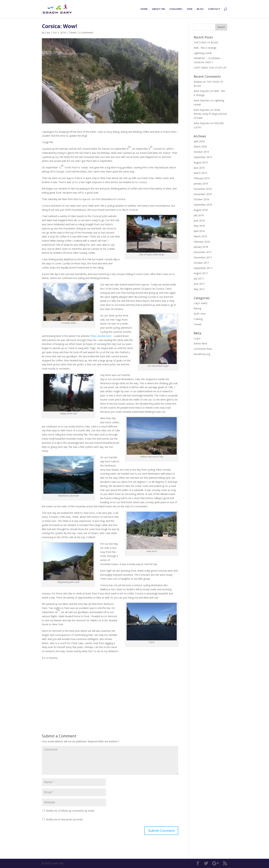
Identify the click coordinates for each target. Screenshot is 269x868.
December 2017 (203, 252)
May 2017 (199, 289)
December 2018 (203, 189)
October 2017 (201, 263)
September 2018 (203, 205)
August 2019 (201, 162)
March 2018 (200, 236)
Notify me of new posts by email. (64, 819)
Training (198, 319)
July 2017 (199, 279)
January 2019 (201, 184)
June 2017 (199, 284)
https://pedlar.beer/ (101, 336)
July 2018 (199, 215)
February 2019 (202, 178)
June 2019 (199, 168)
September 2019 (203, 157)
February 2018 (202, 242)
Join (190, 9)
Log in (197, 338)
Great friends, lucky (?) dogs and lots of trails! (210, 114)
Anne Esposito (202, 100)
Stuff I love (200, 314)
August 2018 (201, 210)
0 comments (86, 32)
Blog (200, 9)
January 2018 (201, 247)
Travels (72, 32)
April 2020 (199, 141)
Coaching (176, 9)
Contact (214, 9)
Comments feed (203, 349)
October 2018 (201, 199)
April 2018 (199, 231)
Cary (48, 32)
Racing (197, 308)
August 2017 (201, 273)
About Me (158, 9)
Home (144, 9)
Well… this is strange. (205, 48)
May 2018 (199, 226)
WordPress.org (202, 354)
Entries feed (200, 343)
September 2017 (203, 268)
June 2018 (199, 221)
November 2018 (203, 194)
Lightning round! (203, 53)
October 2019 (201, 152)
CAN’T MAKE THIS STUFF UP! (210, 68)
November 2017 (203, 257)
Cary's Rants (201, 303)
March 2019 (200, 173)
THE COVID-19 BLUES (206, 42)
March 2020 (200, 146)
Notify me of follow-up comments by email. (70, 811)
